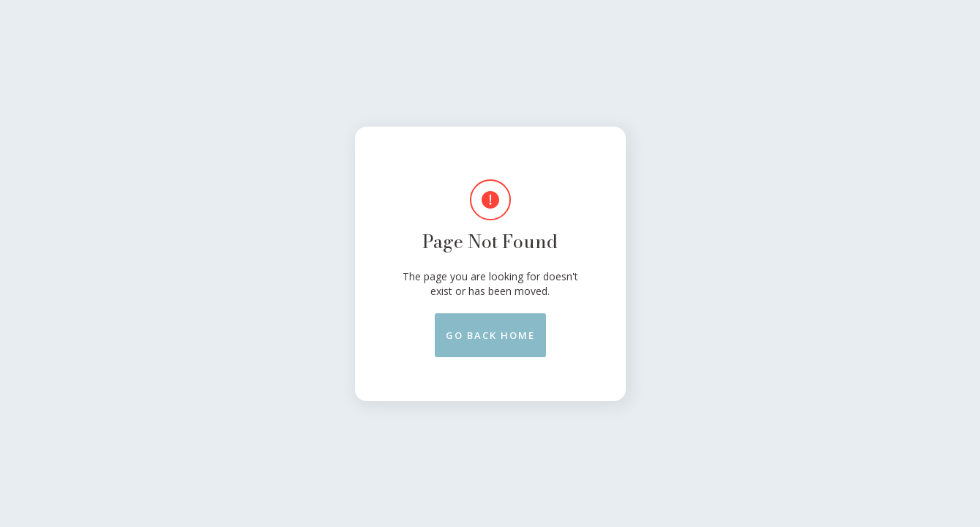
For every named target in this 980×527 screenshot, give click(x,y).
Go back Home (490, 335)
